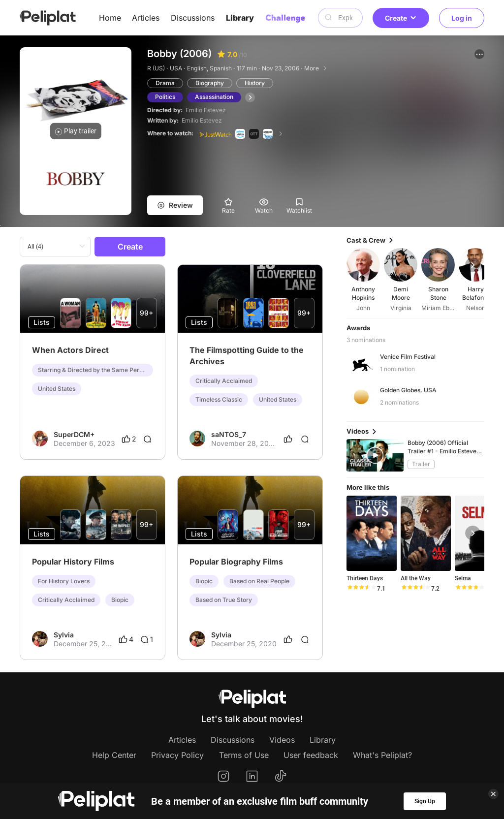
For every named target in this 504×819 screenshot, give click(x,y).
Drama (165, 83)
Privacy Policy (177, 755)
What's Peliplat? (382, 755)
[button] (479, 54)
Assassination (214, 97)
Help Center (114, 755)
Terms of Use (244, 755)
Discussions (193, 18)
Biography (210, 83)
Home (110, 18)
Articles (146, 18)
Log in (462, 18)
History (255, 83)
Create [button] (401, 18)
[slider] (361, 589)
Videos (282, 740)
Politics (165, 97)
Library (240, 18)
